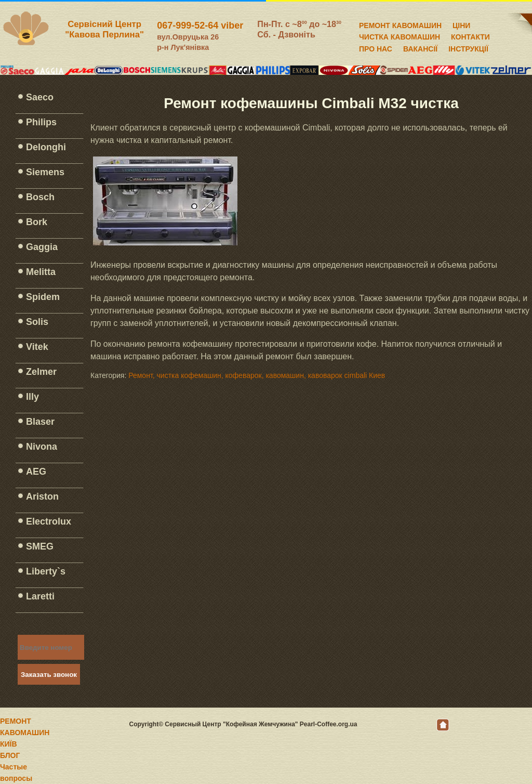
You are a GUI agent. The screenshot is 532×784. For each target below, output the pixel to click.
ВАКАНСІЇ (420, 47)
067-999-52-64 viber (200, 25)
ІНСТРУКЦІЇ (468, 47)
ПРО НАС (376, 47)
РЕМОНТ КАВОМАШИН (400, 24)
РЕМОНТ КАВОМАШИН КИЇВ (25, 733)
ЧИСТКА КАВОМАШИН (400, 35)
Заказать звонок (49, 675)
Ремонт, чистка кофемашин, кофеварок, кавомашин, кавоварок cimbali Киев (257, 375)
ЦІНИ (461, 24)
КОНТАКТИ (470, 35)
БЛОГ (10, 755)
